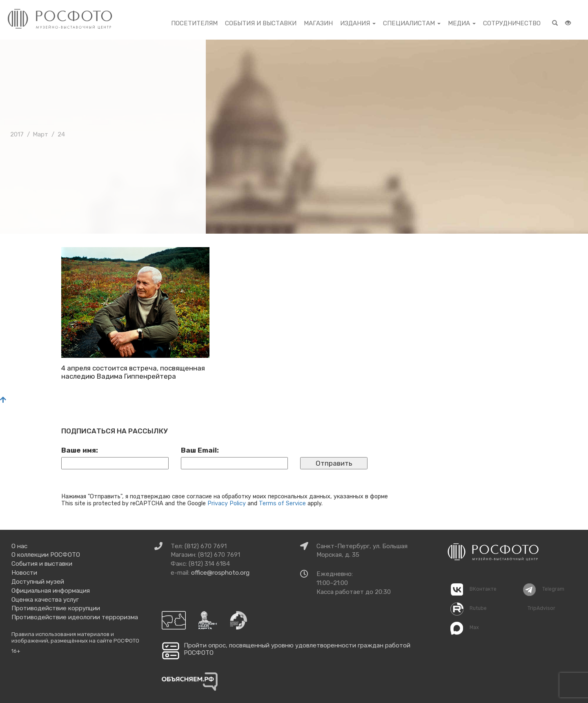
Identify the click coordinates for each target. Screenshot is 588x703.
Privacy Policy (227, 503)
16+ (16, 651)
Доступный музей (38, 582)
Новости (24, 573)
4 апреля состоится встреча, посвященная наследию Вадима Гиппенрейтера (133, 372)
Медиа (462, 23)
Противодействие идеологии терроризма (75, 617)
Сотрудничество (512, 23)
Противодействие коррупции (56, 608)
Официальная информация (51, 591)
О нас (19, 546)
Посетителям (194, 23)
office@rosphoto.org (220, 573)
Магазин (318, 23)
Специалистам (412, 23)
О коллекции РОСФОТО (46, 555)
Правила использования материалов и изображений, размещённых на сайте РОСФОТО (75, 637)
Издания (358, 23)
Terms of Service (282, 503)
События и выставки (261, 23)
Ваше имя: (80, 450)
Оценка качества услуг (45, 600)
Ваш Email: (200, 450)
